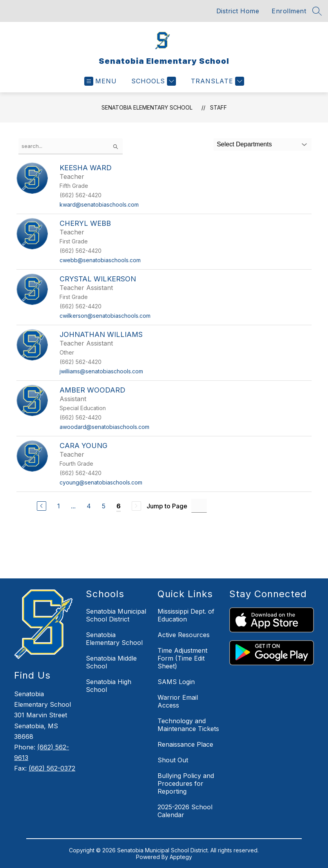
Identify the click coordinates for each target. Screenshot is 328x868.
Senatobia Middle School (111, 662)
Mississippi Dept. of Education (186, 615)
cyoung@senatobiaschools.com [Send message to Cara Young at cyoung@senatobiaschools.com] (101, 482)
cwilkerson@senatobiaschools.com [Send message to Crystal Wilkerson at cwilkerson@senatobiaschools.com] (105, 316)
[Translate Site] (217, 81)
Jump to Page (167, 506)
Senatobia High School (109, 686)
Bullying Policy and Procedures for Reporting (186, 783)
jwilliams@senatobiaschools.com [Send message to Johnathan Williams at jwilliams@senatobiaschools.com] (101, 371)
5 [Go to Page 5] (104, 506)
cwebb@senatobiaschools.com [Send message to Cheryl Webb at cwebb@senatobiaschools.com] (100, 260)
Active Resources (184, 635)
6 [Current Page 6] (119, 506)
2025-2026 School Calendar (185, 811)
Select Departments (244, 144)
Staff (218, 107)
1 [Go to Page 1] (59, 506)
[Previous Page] (42, 506)
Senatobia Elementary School (147, 107)
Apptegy (181, 857)
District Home (238, 11)
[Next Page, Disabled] (136, 506)
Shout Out (173, 760)
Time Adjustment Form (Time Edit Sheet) (182, 658)
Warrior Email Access (178, 701)
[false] (71, 146)
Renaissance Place (185, 744)
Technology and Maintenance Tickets (188, 725)
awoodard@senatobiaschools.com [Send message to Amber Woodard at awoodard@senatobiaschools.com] (104, 427)
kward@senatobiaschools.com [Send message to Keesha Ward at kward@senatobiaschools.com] (99, 204)
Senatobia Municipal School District (116, 615)
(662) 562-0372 (52, 768)
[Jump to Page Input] (199, 506)
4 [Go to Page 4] (89, 506)
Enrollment (289, 11)
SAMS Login (176, 682)
